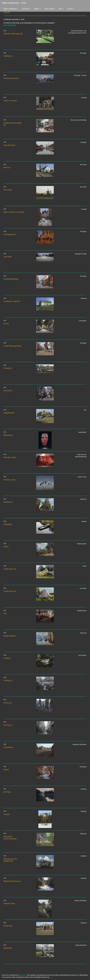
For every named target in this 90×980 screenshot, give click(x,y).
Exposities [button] (26, 9)
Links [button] (61, 9)
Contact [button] (71, 9)
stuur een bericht (10, 25)
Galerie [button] (37, 9)
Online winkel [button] (50, 9)
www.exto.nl (22, 975)
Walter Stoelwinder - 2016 (14, 3)
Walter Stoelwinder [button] (11, 9)
